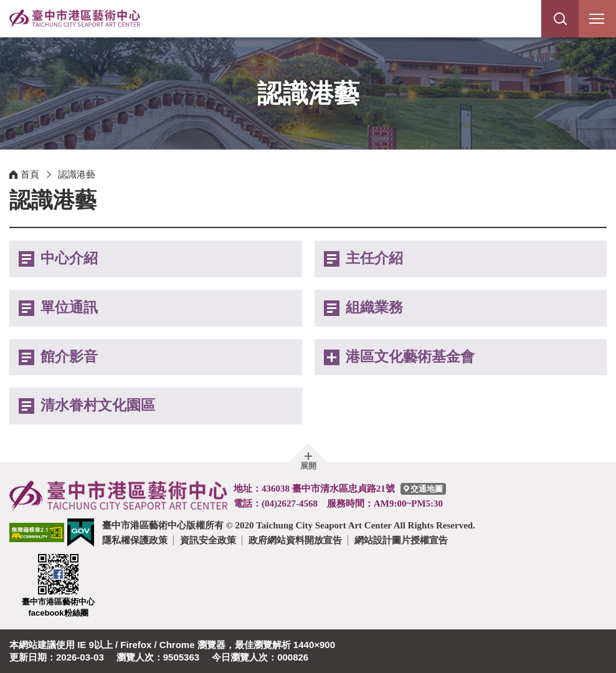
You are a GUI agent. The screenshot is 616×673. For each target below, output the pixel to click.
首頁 (30, 174)
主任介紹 (374, 258)
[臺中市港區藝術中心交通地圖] (423, 489)
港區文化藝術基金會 (410, 357)
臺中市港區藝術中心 (75, 19)
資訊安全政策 (208, 540)
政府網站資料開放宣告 (295, 540)
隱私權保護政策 (135, 540)
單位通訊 (69, 308)
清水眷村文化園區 (98, 405)
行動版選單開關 (597, 21)
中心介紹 (69, 258)
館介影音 (69, 357)
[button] (560, 19)
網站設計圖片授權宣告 (401, 540)
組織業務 (374, 308)
